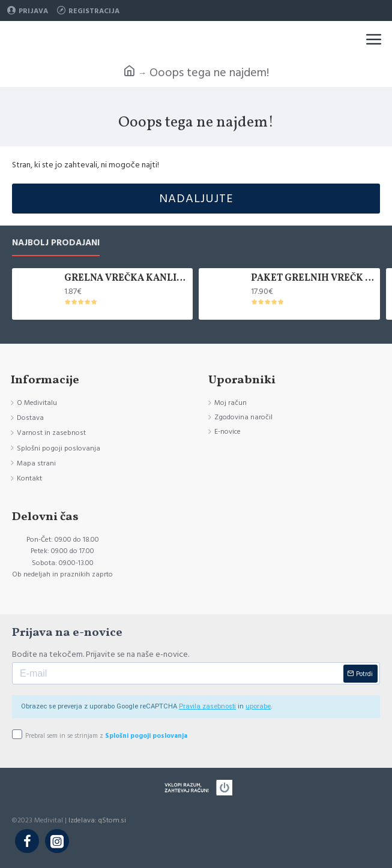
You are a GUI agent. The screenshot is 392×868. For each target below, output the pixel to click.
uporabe (258, 706)
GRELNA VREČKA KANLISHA (127, 279)
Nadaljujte (196, 199)
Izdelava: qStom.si (97, 820)
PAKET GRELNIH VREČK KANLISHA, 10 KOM (313, 279)
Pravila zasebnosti (207, 706)
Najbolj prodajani (56, 243)
